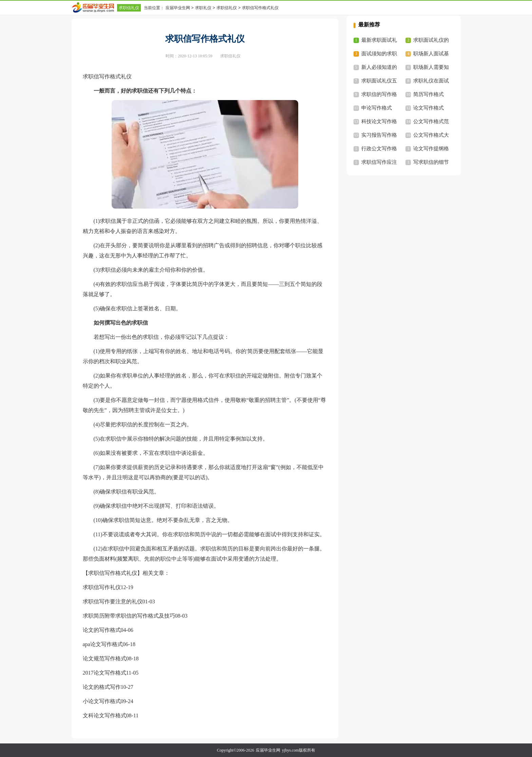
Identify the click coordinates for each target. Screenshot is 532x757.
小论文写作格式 (102, 701)
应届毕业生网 (178, 8)
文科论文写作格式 (104, 715)
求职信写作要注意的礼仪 (113, 601)
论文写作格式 (429, 108)
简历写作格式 (429, 94)
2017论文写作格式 (104, 673)
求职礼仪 (203, 8)
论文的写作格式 (102, 630)
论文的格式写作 (102, 687)
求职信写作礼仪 (102, 587)
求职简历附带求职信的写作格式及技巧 (129, 616)
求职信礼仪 (129, 8)
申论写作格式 (377, 108)
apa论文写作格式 (103, 644)
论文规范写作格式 (104, 658)
